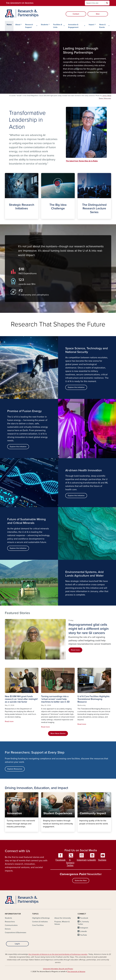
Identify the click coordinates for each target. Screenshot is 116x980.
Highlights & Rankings (41, 918)
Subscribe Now (81, 881)
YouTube (102, 860)
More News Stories (58, 733)
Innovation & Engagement (73, 26)
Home (9, 25)
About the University (63, 918)
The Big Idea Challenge (43, 217)
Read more (75, 650)
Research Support (29, 26)
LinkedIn (92, 860)
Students (45, 25)
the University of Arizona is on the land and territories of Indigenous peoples (58, 954)
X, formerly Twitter (70, 863)
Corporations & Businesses (16, 933)
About (18, 25)
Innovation (7, 830)
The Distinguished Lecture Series (79, 217)
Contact (76, 14)
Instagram (82, 860)
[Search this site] (95, 3)
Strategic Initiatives (7, 217)
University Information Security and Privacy (58, 969)
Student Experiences (43, 830)
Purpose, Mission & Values (62, 923)
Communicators (11, 925)
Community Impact (79, 830)
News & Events (102, 26)
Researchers (10, 922)
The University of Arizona (76, 972)
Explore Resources (15, 769)
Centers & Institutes (40, 922)
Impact (91, 25)
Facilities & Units (58, 26)
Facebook (60, 860)
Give (98, 14)
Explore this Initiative (18, 447)
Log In (17, 944)
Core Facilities (38, 925)
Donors (8, 929)
